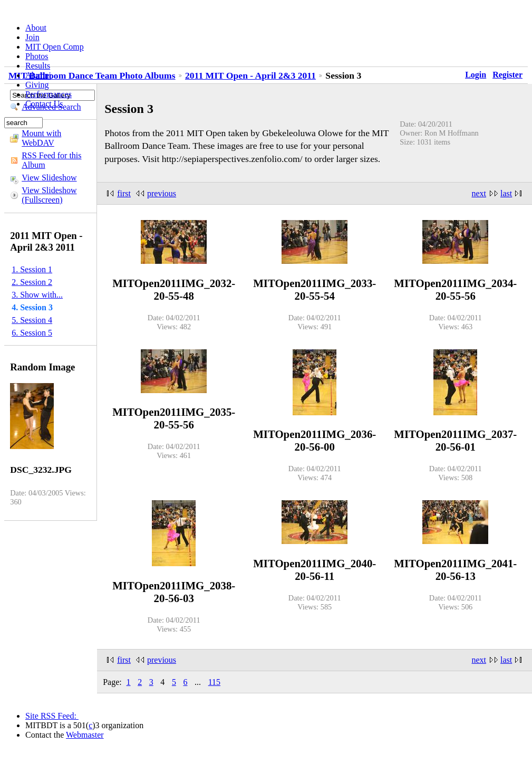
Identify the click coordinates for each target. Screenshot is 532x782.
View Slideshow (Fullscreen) (49, 195)
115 (214, 682)
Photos (37, 56)
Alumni (38, 75)
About (36, 28)
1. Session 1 (32, 269)
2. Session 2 (32, 282)
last (506, 193)
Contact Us (44, 104)
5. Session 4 (32, 320)
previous (162, 193)
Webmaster (85, 735)
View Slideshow (49, 178)
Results (38, 66)
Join (32, 37)
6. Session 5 (32, 333)
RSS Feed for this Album (51, 160)
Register (507, 75)
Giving (37, 85)
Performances (49, 94)
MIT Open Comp (55, 47)
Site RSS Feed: (52, 716)
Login (476, 75)
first (124, 193)
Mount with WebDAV (41, 138)
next (479, 193)
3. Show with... (37, 295)
